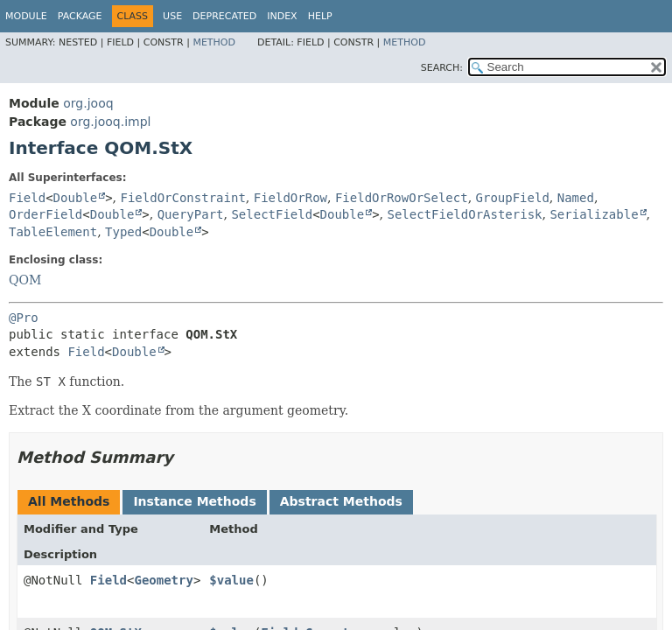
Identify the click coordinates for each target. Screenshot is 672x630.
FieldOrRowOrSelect (402, 198)
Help (320, 16)
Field (27, 198)
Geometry (163, 580)
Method (214, 42)
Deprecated (224, 16)
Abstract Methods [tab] (341, 501)
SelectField (272, 214)
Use (172, 16)
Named (576, 198)
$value (231, 580)
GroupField (513, 198)
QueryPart (191, 214)
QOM (25, 280)
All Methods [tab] (69, 501)
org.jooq (88, 103)
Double (76, 198)
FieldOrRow (290, 198)
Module (26, 16)
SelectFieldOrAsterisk (465, 214)
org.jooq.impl (110, 122)
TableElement (53, 232)
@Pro (24, 318)
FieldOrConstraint (183, 198)
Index (282, 16)
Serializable (594, 214)
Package (80, 16)
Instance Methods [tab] (194, 501)
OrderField (45, 214)
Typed (123, 232)
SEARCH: (442, 68)
